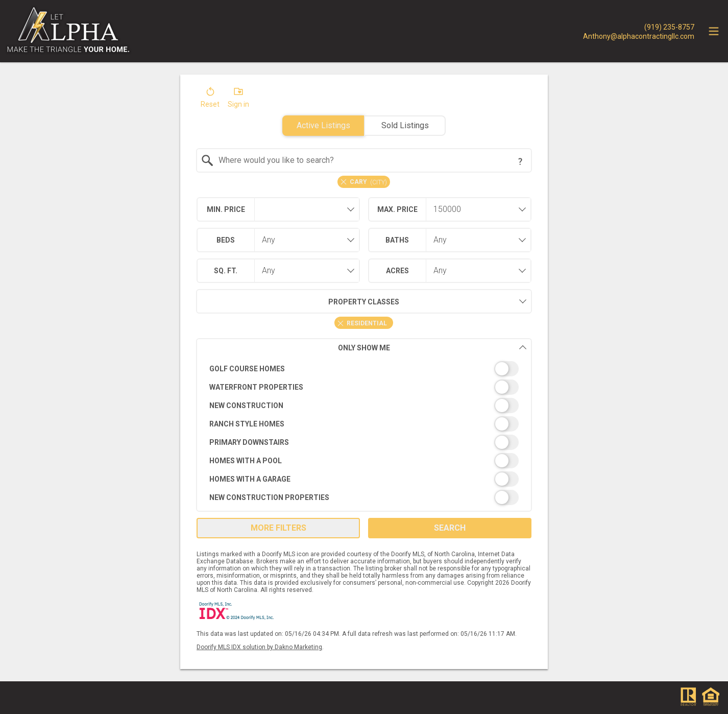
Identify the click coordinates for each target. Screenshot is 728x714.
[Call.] (639, 27)
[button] (210, 100)
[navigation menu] (714, 31)
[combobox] (364, 160)
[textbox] (370, 160)
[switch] (364, 369)
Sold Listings (405, 125)
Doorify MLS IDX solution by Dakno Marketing (259, 647)
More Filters (278, 528)
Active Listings (323, 125)
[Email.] (639, 36)
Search (450, 528)
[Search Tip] (520, 161)
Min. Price (226, 209)
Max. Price (397, 209)
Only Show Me (432, 348)
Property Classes (298, 301)
